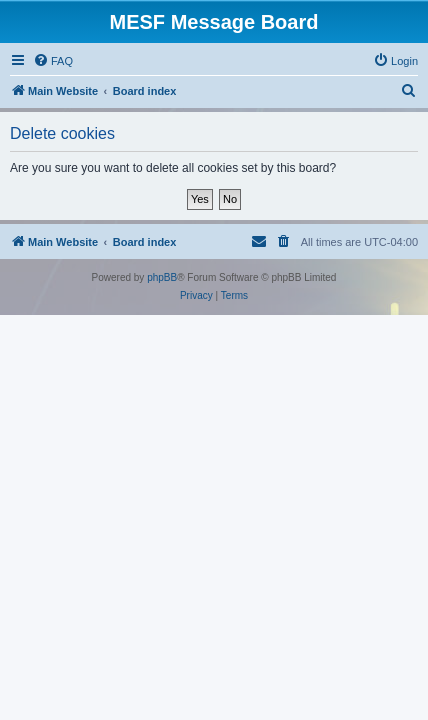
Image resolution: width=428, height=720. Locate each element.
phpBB (162, 277)
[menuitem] (53, 61)
